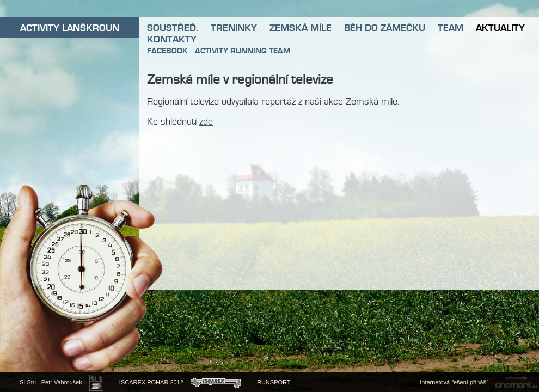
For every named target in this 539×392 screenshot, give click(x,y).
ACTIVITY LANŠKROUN (70, 28)
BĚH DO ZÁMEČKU (385, 28)
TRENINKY (234, 28)
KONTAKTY (172, 39)
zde (206, 121)
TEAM (451, 28)
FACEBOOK (167, 51)
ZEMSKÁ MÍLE (301, 28)
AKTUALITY (500, 28)
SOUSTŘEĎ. (173, 28)
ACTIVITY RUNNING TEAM (243, 51)
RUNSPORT (274, 382)
